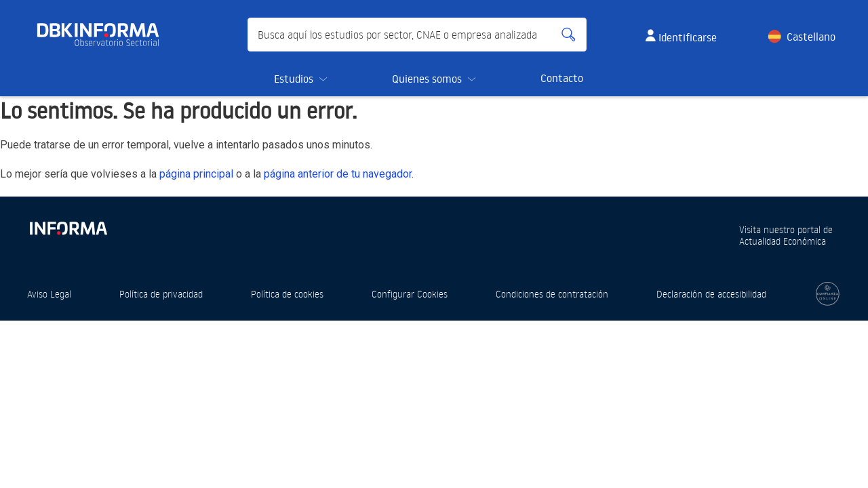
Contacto (562, 78)
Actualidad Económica (783, 241)
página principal (196, 174)
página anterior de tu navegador (338, 174)
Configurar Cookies (410, 294)
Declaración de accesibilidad (711, 294)
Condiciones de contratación (552, 294)
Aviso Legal (49, 294)
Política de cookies (287, 294)
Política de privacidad (161, 294)
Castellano (811, 37)
